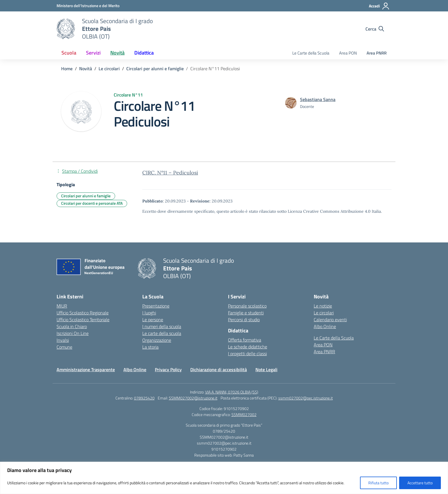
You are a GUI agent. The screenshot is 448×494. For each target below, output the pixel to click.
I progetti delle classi (247, 354)
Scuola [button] (69, 53)
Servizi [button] (93, 53)
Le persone (153, 320)
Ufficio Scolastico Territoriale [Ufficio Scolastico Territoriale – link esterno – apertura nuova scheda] (83, 320)
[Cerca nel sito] (375, 29)
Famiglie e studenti (246, 313)
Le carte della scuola (162, 333)
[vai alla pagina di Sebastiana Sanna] (318, 99)
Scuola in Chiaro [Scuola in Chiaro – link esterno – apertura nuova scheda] (72, 326)
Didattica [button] (144, 53)
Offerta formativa (245, 340)
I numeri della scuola (162, 326)
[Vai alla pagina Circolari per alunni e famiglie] (155, 69)
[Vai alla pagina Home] (67, 69)
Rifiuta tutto (378, 483)
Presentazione (156, 306)
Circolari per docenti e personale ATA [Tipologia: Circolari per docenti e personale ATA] (92, 203)
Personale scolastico (247, 306)
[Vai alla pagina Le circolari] (109, 69)
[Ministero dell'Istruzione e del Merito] (88, 6)
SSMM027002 (244, 414)
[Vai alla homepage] (66, 29)
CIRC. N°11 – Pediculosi (170, 173)
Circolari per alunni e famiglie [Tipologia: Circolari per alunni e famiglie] (86, 196)
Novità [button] (117, 53)
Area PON (348, 53)
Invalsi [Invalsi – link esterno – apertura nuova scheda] (63, 340)
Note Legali (266, 370)
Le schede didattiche (248, 347)
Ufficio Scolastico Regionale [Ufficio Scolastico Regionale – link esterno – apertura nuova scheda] (83, 313)
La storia (150, 347)
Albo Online (325, 326)
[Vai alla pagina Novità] (86, 69)
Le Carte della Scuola (311, 53)
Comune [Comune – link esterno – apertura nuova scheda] (64, 347)
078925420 (144, 398)
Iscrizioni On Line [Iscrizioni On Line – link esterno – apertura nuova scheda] (73, 333)
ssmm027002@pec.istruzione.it (306, 398)
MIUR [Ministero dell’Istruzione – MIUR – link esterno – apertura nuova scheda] (62, 306)
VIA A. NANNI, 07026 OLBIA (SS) (232, 392)
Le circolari (324, 313)
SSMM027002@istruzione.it (193, 398)
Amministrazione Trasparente (86, 370)
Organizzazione (157, 340)
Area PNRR (377, 53)
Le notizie (323, 306)
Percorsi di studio (244, 320)
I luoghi (149, 313)
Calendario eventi (330, 320)
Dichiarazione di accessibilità (219, 370)
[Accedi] (379, 6)
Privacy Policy (168, 370)
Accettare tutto (420, 483)
